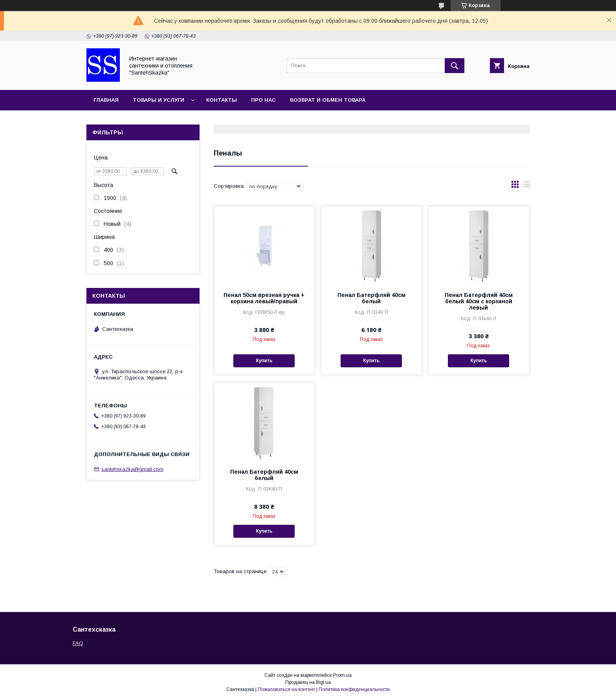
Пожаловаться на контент (286, 689)
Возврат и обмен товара (328, 100)
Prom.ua (342, 675)
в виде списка (526, 186)
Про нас (263, 100)
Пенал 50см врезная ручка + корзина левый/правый (264, 298)
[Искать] (455, 66)
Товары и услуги (159, 100)
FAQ (78, 643)
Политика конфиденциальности (354, 689)
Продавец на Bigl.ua (308, 682)
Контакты (222, 100)
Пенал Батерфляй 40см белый (371, 298)
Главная (106, 100)
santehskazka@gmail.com (132, 469)
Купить (264, 361)
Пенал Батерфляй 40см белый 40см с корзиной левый (479, 301)
